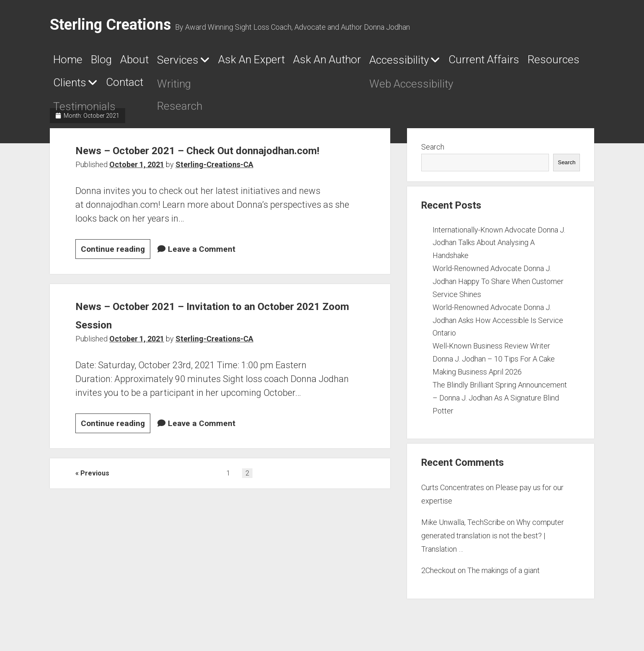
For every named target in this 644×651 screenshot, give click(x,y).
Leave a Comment (202, 271)
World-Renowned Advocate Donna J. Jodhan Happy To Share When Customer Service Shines (498, 285)
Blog (114, 62)
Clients (245, 86)
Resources (182, 86)
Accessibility (487, 62)
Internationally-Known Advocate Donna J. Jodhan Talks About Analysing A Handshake (499, 246)
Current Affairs (96, 86)
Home (71, 62)
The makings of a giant (504, 574)
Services (211, 62)
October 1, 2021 (137, 186)
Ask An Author (397, 62)
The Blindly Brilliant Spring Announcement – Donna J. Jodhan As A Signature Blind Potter (500, 401)
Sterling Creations (110, 25)
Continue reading (116, 272)
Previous (95, 495)
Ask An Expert (302, 62)
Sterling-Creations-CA (214, 186)
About (157, 62)
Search (433, 150)
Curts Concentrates (453, 491)
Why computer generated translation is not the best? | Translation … (493, 539)
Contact (315, 86)
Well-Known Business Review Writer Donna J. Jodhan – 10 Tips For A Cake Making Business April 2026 (494, 362)
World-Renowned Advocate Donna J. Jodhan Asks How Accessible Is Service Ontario (498, 323)
